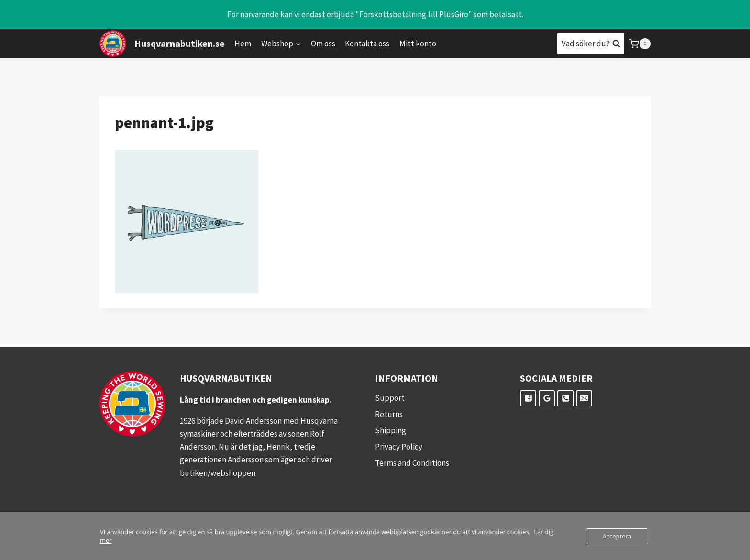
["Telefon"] (565, 398)
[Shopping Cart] (640, 44)
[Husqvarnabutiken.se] (162, 44)
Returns (389, 414)
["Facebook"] (528, 398)
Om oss (323, 44)
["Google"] (547, 398)
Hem (243, 44)
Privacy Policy (399, 447)
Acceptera (617, 536)
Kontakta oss (367, 44)
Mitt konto (418, 44)
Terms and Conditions (412, 463)
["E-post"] (584, 398)
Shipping (391, 430)
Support (390, 398)
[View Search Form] (591, 44)
